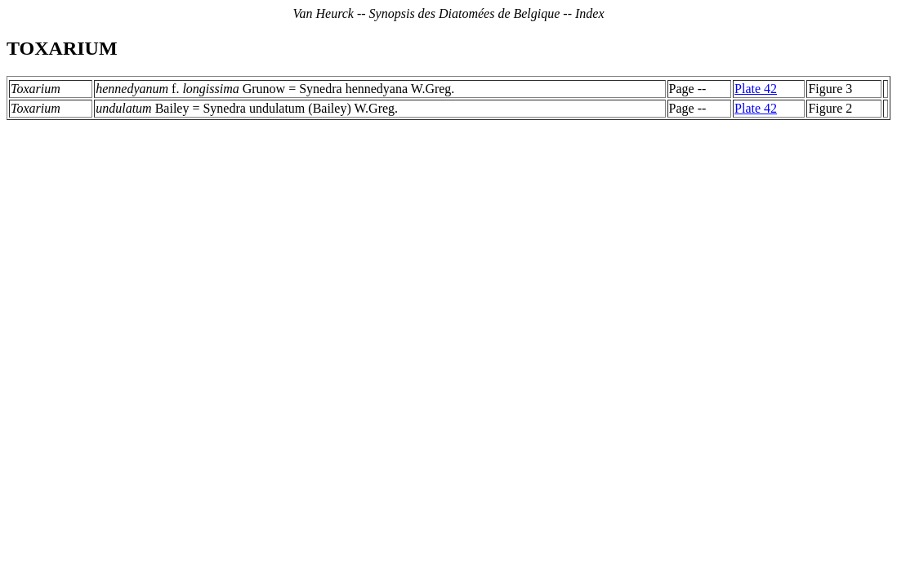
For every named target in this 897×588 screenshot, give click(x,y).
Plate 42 (756, 89)
